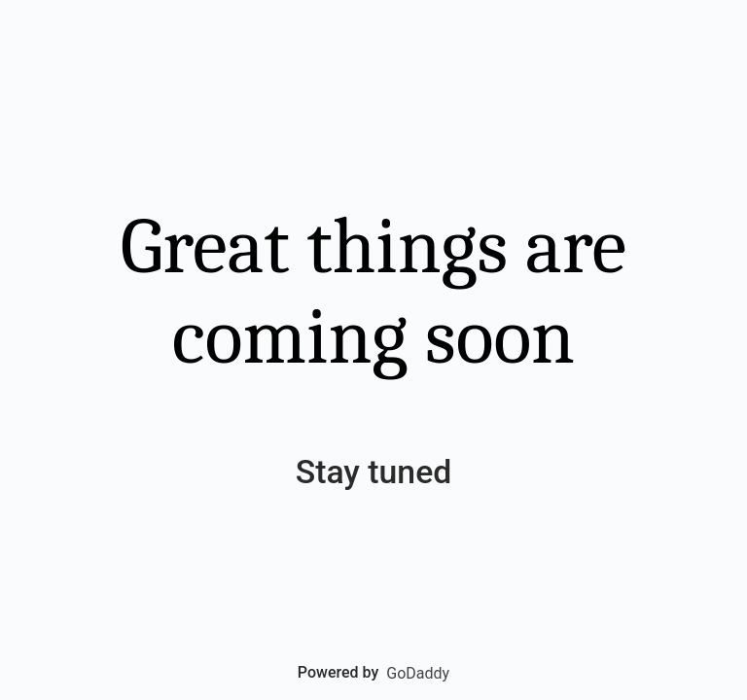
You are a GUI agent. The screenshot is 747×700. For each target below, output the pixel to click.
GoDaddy (418, 673)
